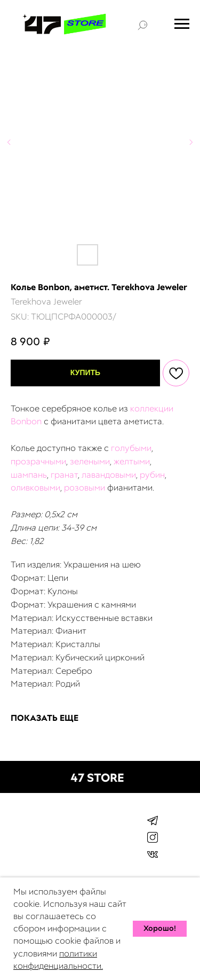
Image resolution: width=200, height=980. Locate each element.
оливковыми (35, 488)
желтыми (132, 461)
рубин (152, 475)
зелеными (90, 461)
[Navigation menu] (182, 24)
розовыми (85, 488)
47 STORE (97, 778)
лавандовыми (109, 475)
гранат (64, 475)
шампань (29, 475)
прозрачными (38, 461)
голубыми (131, 448)
